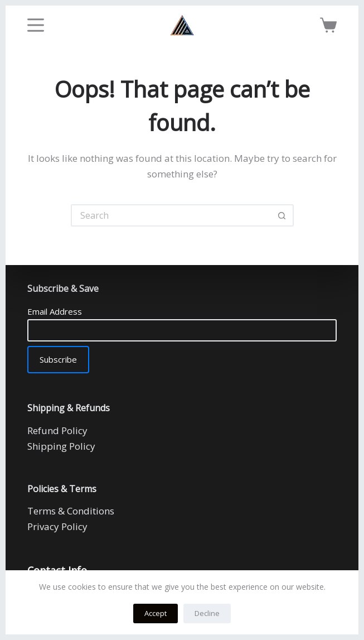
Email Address (55, 311)
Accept (156, 613)
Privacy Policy (57, 526)
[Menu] (36, 25)
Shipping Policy (61, 446)
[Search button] (283, 215)
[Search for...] (171, 215)
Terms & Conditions (71, 511)
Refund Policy (57, 430)
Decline (207, 613)
